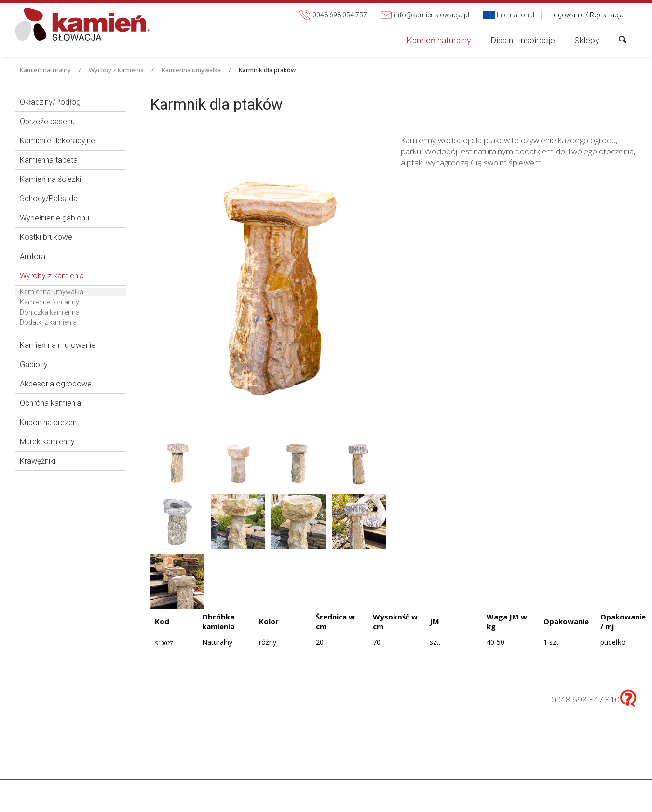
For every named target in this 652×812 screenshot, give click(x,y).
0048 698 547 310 (585, 699)
